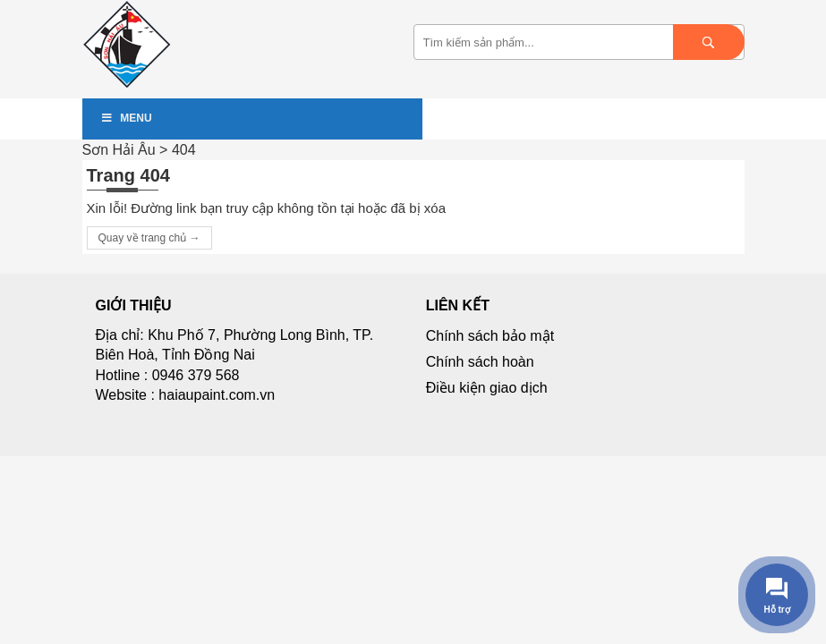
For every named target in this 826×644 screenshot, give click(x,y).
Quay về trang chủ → (149, 238)
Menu (126, 118)
